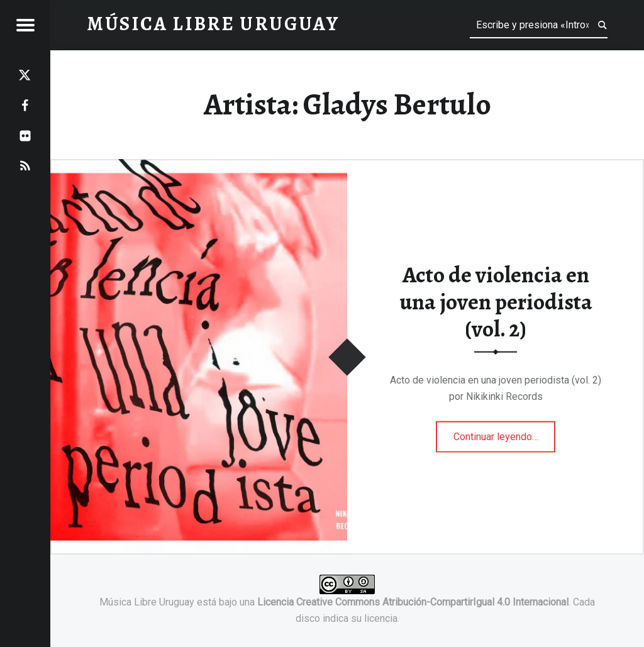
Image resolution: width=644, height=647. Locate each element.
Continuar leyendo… (505, 432)
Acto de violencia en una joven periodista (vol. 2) (496, 301)
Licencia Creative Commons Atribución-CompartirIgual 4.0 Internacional (413, 602)
